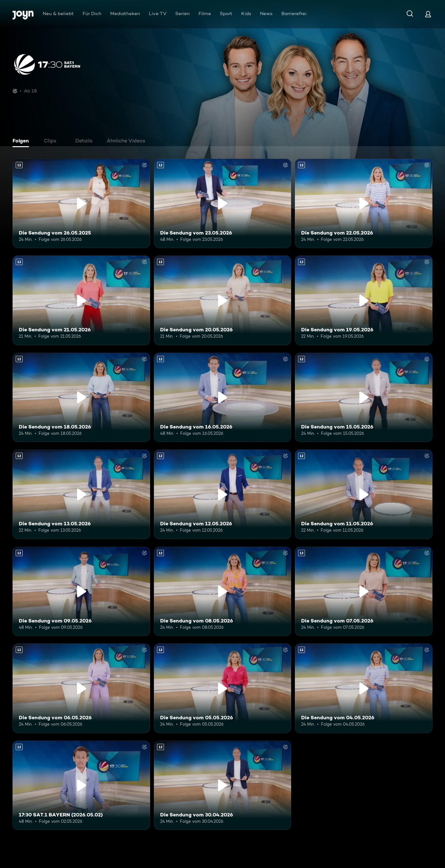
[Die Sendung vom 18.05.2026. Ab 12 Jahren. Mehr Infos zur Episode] (81, 397)
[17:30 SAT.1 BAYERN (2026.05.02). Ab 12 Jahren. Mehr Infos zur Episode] (81, 785)
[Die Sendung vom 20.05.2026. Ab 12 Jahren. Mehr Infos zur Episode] (223, 300)
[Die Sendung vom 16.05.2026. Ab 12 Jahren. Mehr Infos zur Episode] (223, 397)
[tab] (22, 141)
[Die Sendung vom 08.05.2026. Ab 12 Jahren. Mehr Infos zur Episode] (223, 591)
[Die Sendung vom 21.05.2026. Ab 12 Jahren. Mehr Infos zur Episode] (81, 300)
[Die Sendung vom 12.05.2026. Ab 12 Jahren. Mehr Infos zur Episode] (223, 494)
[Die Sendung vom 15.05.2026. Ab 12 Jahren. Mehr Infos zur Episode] (364, 397)
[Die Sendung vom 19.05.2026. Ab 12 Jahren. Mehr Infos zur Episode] (364, 300)
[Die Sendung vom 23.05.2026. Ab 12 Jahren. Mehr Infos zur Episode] (223, 203)
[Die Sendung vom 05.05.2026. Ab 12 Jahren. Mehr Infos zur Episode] (223, 688)
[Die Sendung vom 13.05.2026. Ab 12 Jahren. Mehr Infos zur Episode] (81, 494)
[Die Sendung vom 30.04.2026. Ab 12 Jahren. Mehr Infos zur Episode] (223, 785)
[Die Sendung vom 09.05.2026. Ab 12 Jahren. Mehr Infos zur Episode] (81, 591)
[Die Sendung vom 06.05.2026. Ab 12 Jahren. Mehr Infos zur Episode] (81, 688)
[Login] (428, 14)
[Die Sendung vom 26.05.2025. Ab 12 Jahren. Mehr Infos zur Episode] (81, 203)
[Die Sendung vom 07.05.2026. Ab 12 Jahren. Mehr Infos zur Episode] (364, 591)
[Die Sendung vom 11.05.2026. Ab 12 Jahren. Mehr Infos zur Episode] (364, 494)
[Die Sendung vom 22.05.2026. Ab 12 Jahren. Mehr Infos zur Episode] (364, 203)
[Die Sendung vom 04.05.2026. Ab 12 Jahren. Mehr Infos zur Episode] (364, 688)
